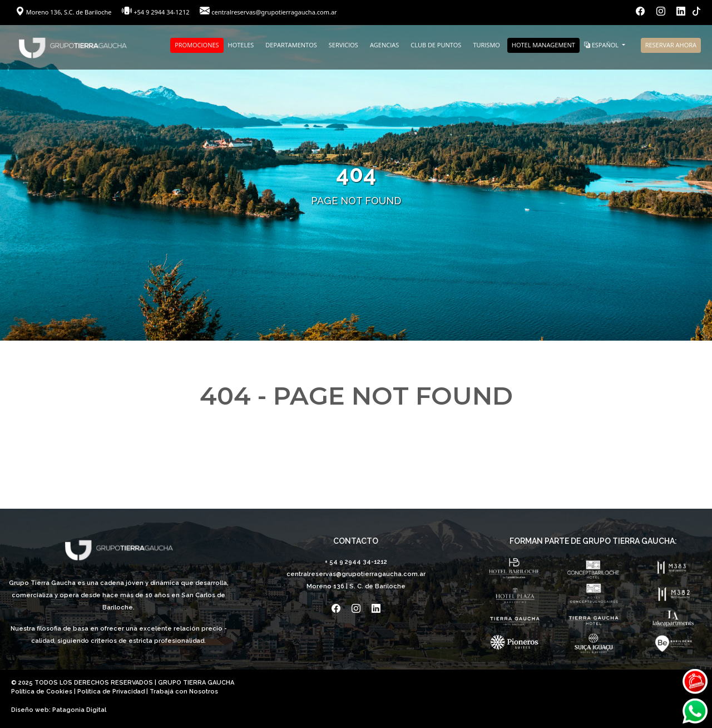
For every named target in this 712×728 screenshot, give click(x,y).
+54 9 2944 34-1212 (161, 12)
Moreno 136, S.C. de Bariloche (64, 12)
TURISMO (486, 45)
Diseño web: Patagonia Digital (59, 710)
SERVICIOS (343, 45)
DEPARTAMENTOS (291, 45)
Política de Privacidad (111, 692)
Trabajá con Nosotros (184, 692)
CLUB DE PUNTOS (436, 45)
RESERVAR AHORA (671, 45)
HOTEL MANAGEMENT (543, 45)
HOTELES (241, 45)
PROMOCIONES (197, 45)
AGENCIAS (384, 45)
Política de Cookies (42, 692)
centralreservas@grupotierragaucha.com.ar (274, 12)
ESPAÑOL (602, 45)
